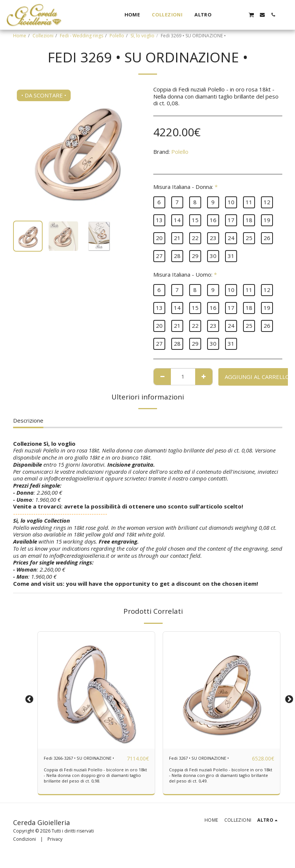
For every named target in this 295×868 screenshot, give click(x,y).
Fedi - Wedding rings (82, 36)
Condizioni (24, 848)
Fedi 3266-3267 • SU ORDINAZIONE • (70, 763)
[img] (96, 690)
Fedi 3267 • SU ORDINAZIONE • (208, 763)
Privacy (55, 848)
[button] (229, 15)
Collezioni (43, 36)
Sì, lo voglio (142, 36)
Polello (117, 36)
